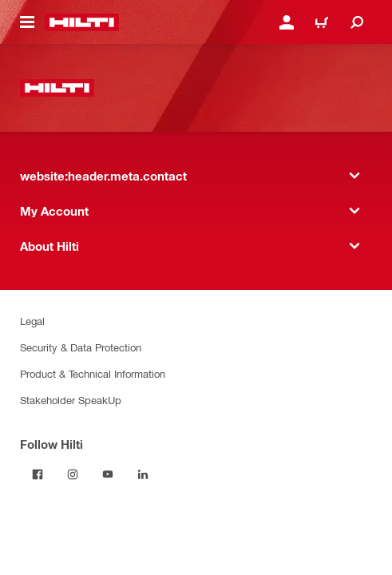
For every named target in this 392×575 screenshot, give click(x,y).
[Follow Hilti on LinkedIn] (143, 474)
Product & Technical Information (93, 373)
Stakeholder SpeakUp (71, 400)
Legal (32, 321)
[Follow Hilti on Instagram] (73, 474)
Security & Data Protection (81, 347)
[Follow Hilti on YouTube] (108, 474)
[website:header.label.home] (82, 22)
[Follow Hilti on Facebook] (38, 474)
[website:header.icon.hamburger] (27, 22)
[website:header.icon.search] (357, 22)
